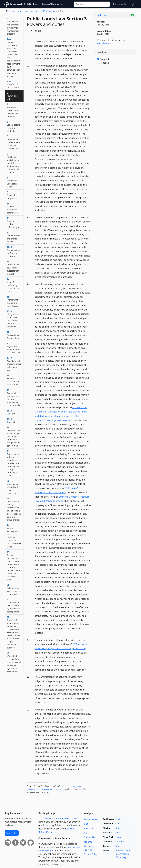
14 (13, 285)
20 (14, 436)
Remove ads (120, 4)
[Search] (92, 4)
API (85, 833)
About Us (88, 828)
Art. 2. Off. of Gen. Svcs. (46, 11)
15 (14, 301)
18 (13, 380)
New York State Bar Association (59, 818)
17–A (14, 364)
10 (13, 208)
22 (13, 487)
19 (14, 398)
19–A (11, 412)
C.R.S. (118, 824)
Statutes (120, 828)
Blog (86, 824)
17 (14, 348)
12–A (14, 252)
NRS (118, 833)
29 (14, 662)
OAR (118, 842)
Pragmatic (105, 59)
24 (14, 536)
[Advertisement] (115, 89)
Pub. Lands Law (25, 11)
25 (14, 566)
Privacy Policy (91, 854)
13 (14, 268)
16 (14, 335)
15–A (13, 319)
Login (132, 4)
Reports (88, 842)
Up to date (102, 15)
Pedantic (105, 63)
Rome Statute (123, 851)
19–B (11, 420)
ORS (123, 842)
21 (14, 463)
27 (14, 606)
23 (14, 509)
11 (14, 223)
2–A (14, 58)
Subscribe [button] (12, 833)
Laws (13, 11)
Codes (119, 819)
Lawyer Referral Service (57, 830)
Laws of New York (52, 4)
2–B (13, 84)
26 (14, 589)
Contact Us (89, 837)
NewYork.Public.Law (25, 4)
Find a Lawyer (91, 819)
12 (14, 237)
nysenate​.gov (103, 43)
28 (14, 632)
